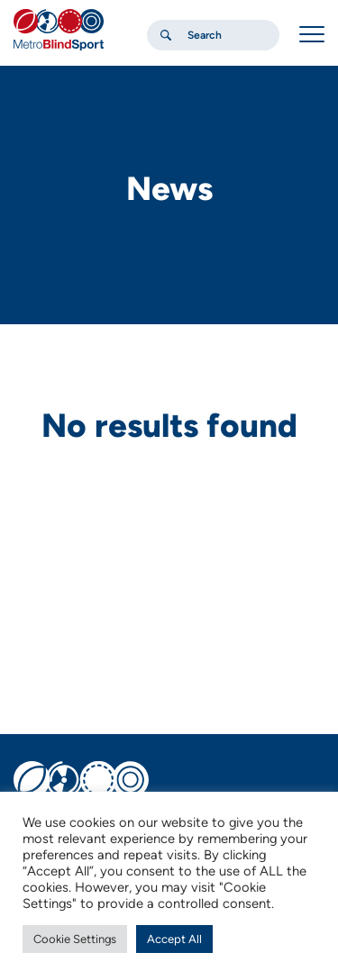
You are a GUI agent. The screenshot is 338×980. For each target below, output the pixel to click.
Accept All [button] (174, 939)
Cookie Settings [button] (75, 939)
